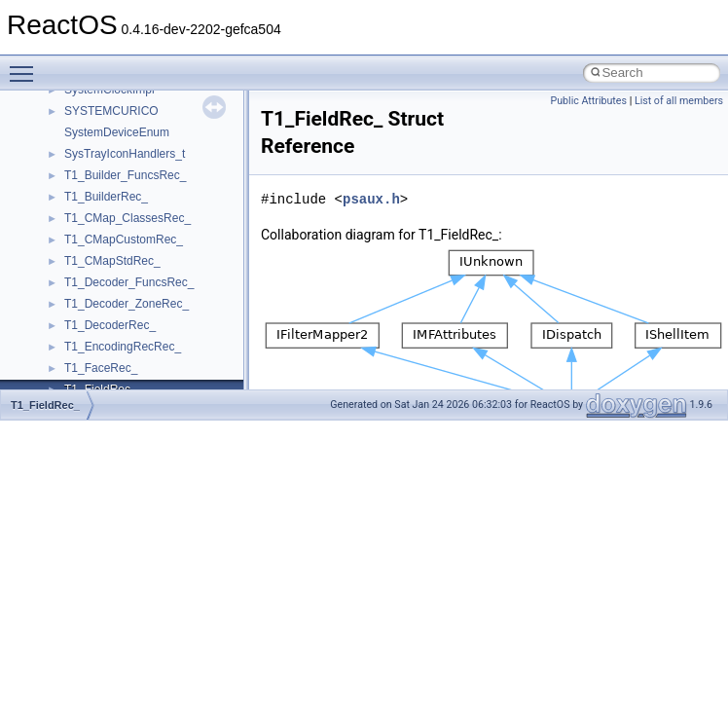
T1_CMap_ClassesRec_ (127, 218)
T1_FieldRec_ (45, 405)
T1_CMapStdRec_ (112, 261)
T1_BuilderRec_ (106, 197)
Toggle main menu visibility (26, 65)
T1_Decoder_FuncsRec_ (129, 282)
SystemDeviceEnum (117, 132)
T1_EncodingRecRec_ (123, 347)
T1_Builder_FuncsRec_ (125, 175)
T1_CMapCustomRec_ (124, 240)
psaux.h (371, 199)
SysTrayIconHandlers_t (125, 154)
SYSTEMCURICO (111, 111)
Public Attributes (588, 101)
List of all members (679, 101)
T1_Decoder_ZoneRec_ (127, 304)
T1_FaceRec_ (101, 368)
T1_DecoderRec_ (110, 325)
